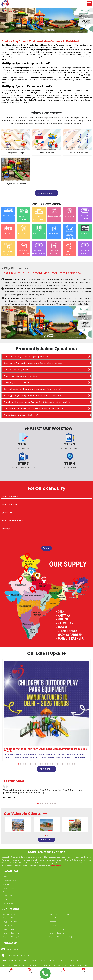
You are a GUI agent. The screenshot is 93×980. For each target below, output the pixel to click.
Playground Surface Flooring (60, 937)
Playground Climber (10, 929)
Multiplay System (9, 914)
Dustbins (52, 925)
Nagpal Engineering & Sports (46, 852)
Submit (47, 548)
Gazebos (52, 922)
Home (5, 877)
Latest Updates (9, 888)
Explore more (46, 193)
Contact (6, 899)
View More (46, 769)
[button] (18, 764)
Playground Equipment (16, 184)
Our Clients (7, 896)
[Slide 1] (40, 29)
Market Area (7, 903)
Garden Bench (54, 918)
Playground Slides (9, 922)
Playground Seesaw (10, 933)
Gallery (5, 892)
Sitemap (6, 884)
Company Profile (9, 881)
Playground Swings (16, 153)
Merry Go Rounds (46, 153)
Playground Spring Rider (12, 937)
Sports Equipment (56, 929)
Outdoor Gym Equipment (77, 153)
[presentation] (16, 538)
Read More (56, 866)
